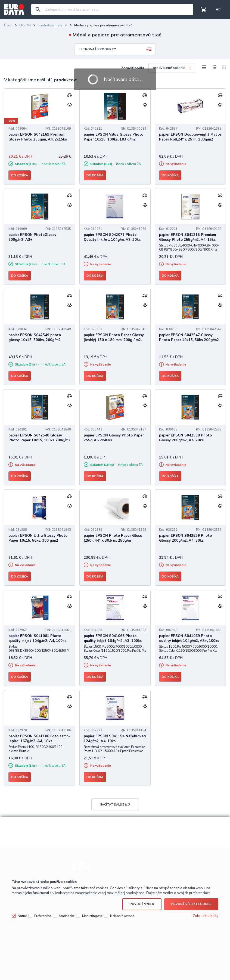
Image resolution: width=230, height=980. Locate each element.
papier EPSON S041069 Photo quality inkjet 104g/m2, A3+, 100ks (189, 638)
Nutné (22, 916)
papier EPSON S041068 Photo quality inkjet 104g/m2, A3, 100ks (113, 638)
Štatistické (67, 916)
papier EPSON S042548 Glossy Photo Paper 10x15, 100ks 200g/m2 (39, 438)
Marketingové (92, 916)
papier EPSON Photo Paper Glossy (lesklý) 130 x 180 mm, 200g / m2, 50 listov (114, 340)
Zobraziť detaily (206, 916)
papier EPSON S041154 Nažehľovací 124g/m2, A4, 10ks (115, 739)
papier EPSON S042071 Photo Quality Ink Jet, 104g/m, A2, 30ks (112, 237)
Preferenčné (43, 916)
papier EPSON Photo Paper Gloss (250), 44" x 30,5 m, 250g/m (113, 538)
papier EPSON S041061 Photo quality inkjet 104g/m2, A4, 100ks (37, 638)
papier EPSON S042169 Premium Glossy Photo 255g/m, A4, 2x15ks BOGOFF (38, 139)
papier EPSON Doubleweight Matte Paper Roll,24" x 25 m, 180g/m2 (190, 137)
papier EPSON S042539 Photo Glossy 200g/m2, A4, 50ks (185, 538)
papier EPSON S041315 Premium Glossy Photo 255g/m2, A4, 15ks (187, 237)
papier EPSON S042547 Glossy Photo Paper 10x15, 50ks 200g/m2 (189, 338)
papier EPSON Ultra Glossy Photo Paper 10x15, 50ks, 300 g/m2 (38, 538)
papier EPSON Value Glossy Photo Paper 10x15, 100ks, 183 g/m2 (114, 137)
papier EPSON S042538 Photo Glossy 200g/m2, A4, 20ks (185, 438)
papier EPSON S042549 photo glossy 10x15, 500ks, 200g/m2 (35, 338)
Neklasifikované (122, 916)
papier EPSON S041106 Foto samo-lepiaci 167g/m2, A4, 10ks (39, 739)
